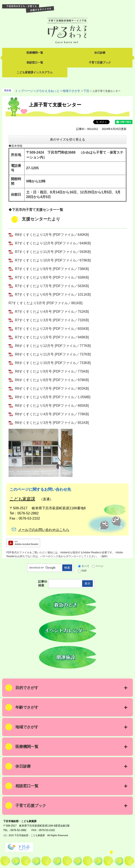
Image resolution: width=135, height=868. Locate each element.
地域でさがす (71, 91)
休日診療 (100, 53)
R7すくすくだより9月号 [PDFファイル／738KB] (52, 269)
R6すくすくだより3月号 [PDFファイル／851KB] (52, 423)
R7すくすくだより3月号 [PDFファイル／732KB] (52, 320)
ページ (99, 566)
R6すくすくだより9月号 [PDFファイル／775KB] (52, 371)
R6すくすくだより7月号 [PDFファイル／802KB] (52, 388)
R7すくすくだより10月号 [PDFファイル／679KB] (53, 260)
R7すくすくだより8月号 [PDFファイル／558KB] (52, 277)
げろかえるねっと (48, 91)
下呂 (86, 91)
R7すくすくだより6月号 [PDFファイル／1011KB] (53, 294)
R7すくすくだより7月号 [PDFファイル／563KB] (52, 286)
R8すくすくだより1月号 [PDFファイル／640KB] (52, 235)
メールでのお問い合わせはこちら (44, 530)
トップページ (24, 91)
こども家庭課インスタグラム (35, 72)
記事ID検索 (43, 583)
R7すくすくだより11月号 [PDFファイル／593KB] (53, 252)
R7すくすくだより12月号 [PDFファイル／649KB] (53, 243)
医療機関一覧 (35, 53)
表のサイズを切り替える (67, 139)
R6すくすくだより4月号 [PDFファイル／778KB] (52, 414)
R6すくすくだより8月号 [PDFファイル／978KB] (52, 380)
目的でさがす (27, 688)
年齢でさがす (27, 707)
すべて (86, 566)
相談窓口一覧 (35, 62)
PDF (84, 571)
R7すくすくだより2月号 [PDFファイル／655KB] (52, 329)
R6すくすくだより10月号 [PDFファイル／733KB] (53, 363)
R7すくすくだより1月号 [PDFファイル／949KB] (52, 337)
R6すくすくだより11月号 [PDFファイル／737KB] (53, 354)
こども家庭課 (22, 499)
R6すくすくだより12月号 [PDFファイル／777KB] (53, 346)
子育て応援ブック (100, 62)
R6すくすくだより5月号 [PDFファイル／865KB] (52, 406)
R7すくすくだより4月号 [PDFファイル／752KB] (52, 312)
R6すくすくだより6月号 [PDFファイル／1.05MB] (53, 397)
